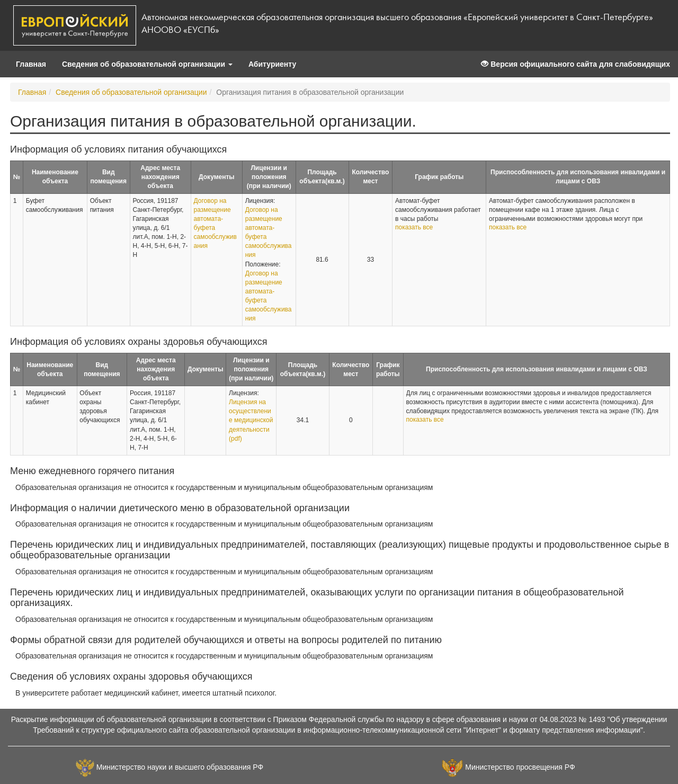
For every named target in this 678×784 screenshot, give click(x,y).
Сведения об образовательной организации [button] (147, 64)
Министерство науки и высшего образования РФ (180, 767)
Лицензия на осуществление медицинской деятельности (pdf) (251, 420)
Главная (31, 64)
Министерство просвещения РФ (520, 767)
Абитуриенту (272, 64)
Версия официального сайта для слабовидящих (576, 64)
